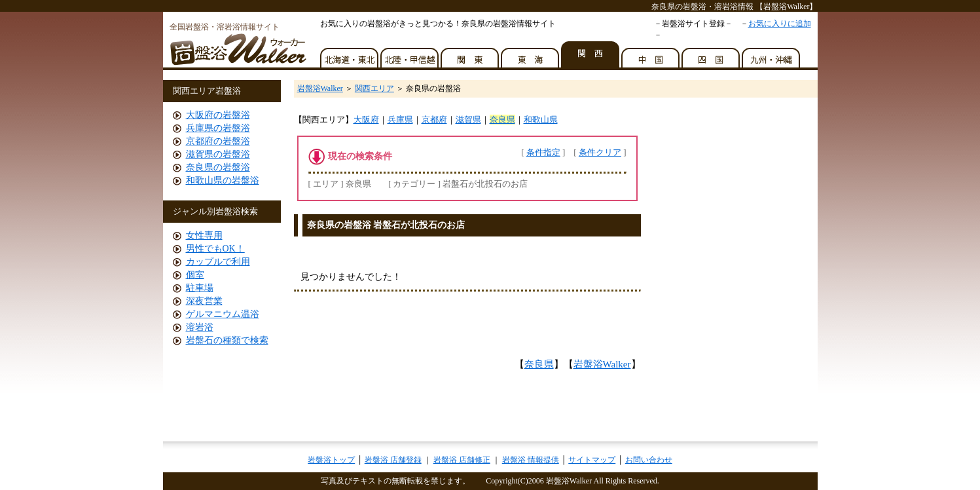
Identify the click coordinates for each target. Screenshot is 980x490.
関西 (591, 54)
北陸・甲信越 (410, 54)
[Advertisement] (450, 248)
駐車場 (200, 288)
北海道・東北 (350, 54)
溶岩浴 (200, 327)
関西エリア (374, 88)
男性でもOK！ (215, 249)
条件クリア (600, 152)
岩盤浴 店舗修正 (462, 460)
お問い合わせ (649, 460)
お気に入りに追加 (780, 24)
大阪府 (366, 120)
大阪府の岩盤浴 (218, 115)
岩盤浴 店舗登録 (393, 460)
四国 (712, 54)
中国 (651, 54)
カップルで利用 (218, 262)
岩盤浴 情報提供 (531, 460)
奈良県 (502, 120)
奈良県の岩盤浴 (218, 167)
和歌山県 (541, 120)
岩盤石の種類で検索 (227, 340)
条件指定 (543, 152)
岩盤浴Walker (320, 88)
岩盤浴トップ (331, 460)
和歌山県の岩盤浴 (223, 180)
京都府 (434, 120)
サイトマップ (592, 460)
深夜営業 (204, 301)
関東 (471, 54)
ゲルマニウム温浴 (223, 314)
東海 (531, 54)
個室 (195, 275)
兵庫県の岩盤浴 (218, 128)
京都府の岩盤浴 (218, 141)
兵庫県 (400, 120)
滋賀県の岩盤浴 (218, 154)
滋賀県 (468, 120)
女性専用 (204, 236)
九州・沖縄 (772, 54)
